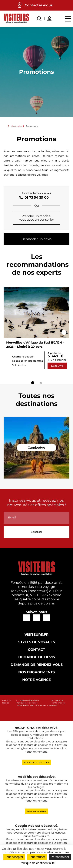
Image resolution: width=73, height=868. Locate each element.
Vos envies (17, 126)
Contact (36, 650)
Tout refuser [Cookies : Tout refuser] (37, 857)
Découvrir (57, 366)
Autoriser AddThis (36, 811)
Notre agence (36, 680)
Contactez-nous (39, 5)
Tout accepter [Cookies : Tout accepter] (14, 857)
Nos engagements (36, 672)
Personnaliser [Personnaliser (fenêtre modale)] (60, 857)
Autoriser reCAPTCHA (36, 762)
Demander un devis (36, 239)
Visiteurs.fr (36, 635)
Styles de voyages (37, 642)
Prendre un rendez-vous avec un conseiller (36, 218)
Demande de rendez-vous (37, 665)
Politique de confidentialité (58, 702)
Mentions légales (7, 702)
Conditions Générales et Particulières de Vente (28, 702)
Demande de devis (37, 657)
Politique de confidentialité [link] (37, 863)
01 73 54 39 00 (37, 197)
